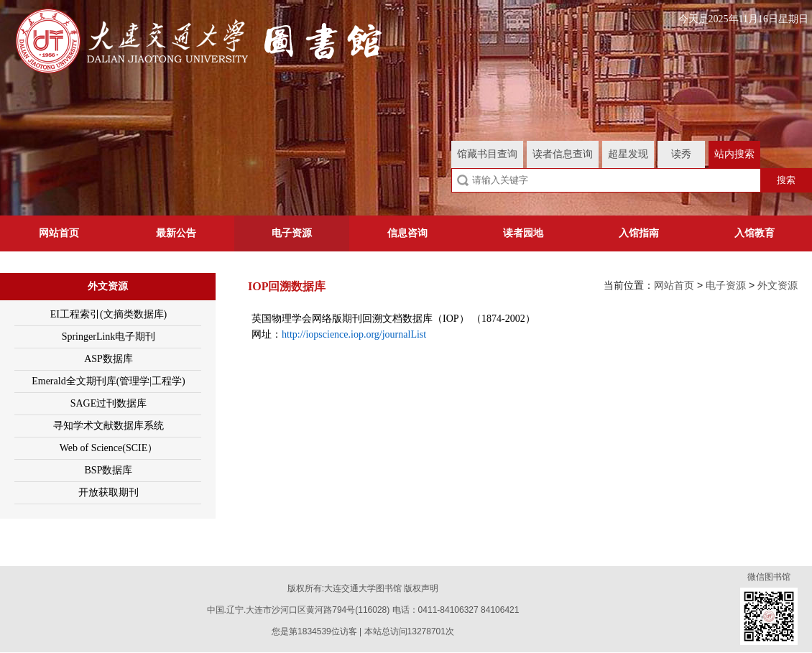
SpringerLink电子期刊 (109, 337)
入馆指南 (639, 233)
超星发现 (628, 154)
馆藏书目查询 (487, 154)
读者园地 (523, 233)
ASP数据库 (109, 359)
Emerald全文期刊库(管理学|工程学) (109, 381)
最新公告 (176, 233)
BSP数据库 (109, 470)
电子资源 (292, 233)
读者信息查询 (563, 154)
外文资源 (108, 286)
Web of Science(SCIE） (109, 448)
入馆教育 (755, 233)
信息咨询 (407, 233)
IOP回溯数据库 (287, 286)
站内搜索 (734, 154)
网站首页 (59, 233)
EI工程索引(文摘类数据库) (109, 314)
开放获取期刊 (109, 492)
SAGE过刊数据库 (109, 403)
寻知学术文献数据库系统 (109, 426)
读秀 (681, 154)
